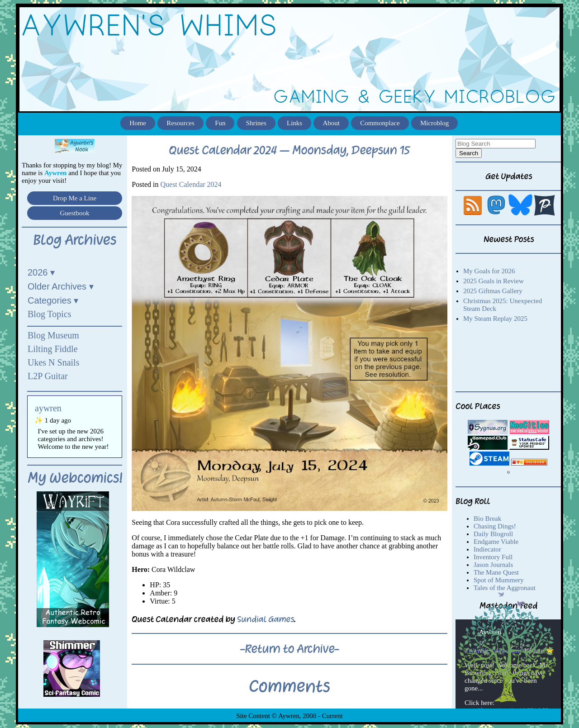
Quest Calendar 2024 (191, 184)
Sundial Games (266, 619)
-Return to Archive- (289, 649)
